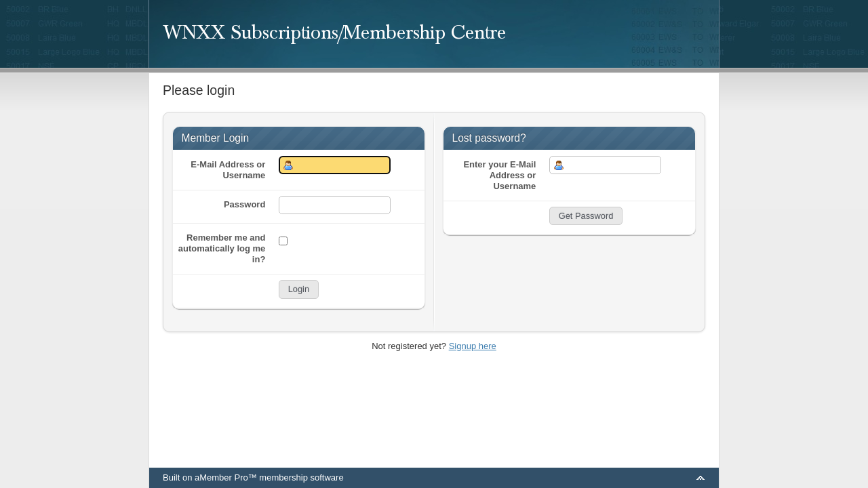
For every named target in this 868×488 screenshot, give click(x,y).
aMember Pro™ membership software (269, 477)
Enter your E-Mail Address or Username (499, 175)
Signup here (473, 346)
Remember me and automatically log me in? (222, 248)
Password (244, 204)
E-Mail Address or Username (228, 170)
